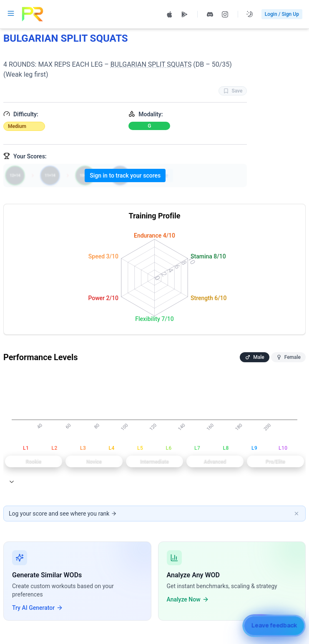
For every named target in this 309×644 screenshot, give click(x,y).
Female (288, 357)
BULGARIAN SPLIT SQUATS (151, 64)
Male (254, 357)
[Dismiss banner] (296, 514)
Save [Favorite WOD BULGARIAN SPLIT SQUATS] (233, 91)
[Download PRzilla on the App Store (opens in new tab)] (170, 14)
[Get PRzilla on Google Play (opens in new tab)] (185, 14)
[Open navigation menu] (11, 13)
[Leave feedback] (274, 626)
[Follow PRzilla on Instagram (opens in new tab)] (225, 14)
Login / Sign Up (282, 14)
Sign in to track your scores (125, 175)
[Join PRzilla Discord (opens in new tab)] (210, 14)
